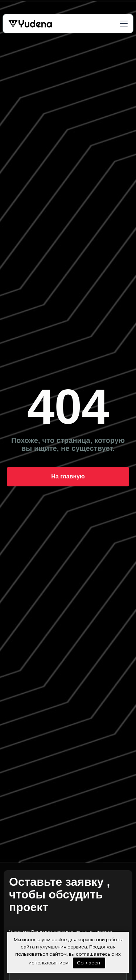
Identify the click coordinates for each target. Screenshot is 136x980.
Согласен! (89, 963)
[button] (123, 24)
